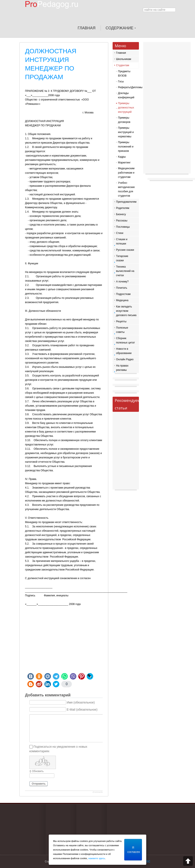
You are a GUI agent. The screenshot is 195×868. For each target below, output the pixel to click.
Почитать (122, 288)
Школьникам (124, 59)
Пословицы (123, 227)
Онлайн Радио (125, 359)
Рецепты (121, 321)
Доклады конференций (126, 95)
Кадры (122, 157)
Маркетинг (124, 163)
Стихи (120, 233)
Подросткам (123, 294)
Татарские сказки (122, 258)
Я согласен (134, 850)
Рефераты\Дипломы (127, 87)
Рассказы (122, 221)
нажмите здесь (97, 858)
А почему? (122, 282)
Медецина (122, 300)
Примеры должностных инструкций (126, 108)
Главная (121, 53)
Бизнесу (121, 214)
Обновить (38, 771)
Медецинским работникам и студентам (126, 173)
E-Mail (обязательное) (82, 710)
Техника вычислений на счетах (125, 271)
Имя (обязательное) (81, 702)
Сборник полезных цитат (125, 340)
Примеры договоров (124, 120)
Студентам (123, 65)
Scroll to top (188, 861)
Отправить (39, 784)
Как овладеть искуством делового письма (126, 311)
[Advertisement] (64, 639)
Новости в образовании (124, 351)
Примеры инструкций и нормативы (126, 132)
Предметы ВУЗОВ (124, 74)
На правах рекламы (122, 368)
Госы (121, 81)
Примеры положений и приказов (126, 147)
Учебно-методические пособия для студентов (126, 189)
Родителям (123, 208)
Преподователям (126, 202)
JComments (97, 792)
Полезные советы (122, 330)
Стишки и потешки (122, 241)
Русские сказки (125, 250)
